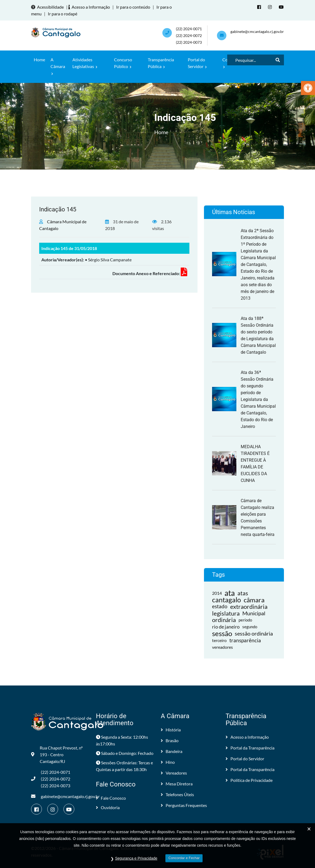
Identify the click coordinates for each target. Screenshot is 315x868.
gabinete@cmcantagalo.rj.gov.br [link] (257, 31)
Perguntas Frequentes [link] (184, 805)
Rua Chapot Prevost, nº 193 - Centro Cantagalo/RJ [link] (57, 754)
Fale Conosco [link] (111, 798)
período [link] (245, 620)
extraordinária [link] (249, 607)
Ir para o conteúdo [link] (133, 7)
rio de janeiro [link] (226, 627)
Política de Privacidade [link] (249, 780)
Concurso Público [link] (123, 63)
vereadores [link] (222, 647)
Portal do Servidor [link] (197, 63)
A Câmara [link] (58, 66)
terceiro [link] (219, 640)
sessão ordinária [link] (254, 633)
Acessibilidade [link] (48, 7)
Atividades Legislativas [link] (85, 63)
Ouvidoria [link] (108, 807)
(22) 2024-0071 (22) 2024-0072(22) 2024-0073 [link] (189, 36)
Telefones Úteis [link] (177, 794)
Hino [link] (168, 762)
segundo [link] (250, 627)
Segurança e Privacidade (136, 858)
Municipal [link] (254, 613)
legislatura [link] (226, 613)
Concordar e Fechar (184, 858)
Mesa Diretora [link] (177, 784)
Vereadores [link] (174, 773)
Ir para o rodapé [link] (63, 14)
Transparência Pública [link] (161, 63)
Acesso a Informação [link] (90, 7)
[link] (308, 88)
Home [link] (39, 60)
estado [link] (220, 606)
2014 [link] (217, 593)
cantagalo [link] (227, 600)
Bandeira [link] (172, 751)
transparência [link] (245, 640)
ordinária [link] (224, 620)
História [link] (171, 730)
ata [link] (230, 593)
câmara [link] (254, 600)
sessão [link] (222, 634)
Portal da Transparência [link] (250, 748)
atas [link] (243, 593)
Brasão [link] (170, 740)
